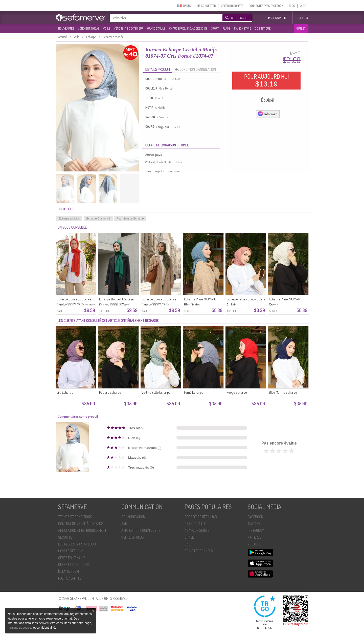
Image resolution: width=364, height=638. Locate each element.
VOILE (107, 28)
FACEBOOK (255, 517)
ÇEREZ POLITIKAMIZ (72, 558)
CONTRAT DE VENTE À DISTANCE (81, 524)
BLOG (292, 6)
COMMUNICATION (133, 517)
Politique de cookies (20, 628)
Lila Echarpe (65, 392)
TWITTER (254, 524)
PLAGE (226, 28)
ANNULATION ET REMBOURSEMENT (82, 530)
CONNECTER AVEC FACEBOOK (266, 6)
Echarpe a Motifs (69, 218)
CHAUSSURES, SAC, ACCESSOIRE (188, 28)
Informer (267, 114)
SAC (188, 544)
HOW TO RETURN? (70, 551)
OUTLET (301, 28)
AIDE (303, 6)
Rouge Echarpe (237, 392)
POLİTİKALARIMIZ (70, 578)
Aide (124, 524)
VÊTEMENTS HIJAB (89, 28)
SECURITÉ (65, 537)
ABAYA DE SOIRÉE (197, 530)
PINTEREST (255, 537)
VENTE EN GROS (133, 537)
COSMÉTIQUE (263, 28)
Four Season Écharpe (130, 218)
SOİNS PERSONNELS (199, 551)
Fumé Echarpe (194, 392)
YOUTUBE (254, 544)
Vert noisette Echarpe (156, 392)
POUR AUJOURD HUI (267, 80)
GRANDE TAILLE (156, 28)
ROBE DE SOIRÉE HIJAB (201, 517)
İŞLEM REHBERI (69, 571)
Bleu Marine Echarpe (283, 392)
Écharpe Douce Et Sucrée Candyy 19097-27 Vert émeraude (116, 305)
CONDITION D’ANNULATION (197, 70)
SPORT (215, 28)
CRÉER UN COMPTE (232, 6)
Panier (303, 18)
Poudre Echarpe (110, 392)
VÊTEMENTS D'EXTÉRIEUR (129, 28)
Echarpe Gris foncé (98, 218)
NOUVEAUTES (66, 28)
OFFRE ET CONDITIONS (74, 565)
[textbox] (165, 18)
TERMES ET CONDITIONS (75, 517)
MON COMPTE (278, 18)
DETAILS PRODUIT (158, 69)
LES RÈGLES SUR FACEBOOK (78, 544)
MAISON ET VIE (243, 28)
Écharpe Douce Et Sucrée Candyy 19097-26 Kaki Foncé (159, 305)
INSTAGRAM (256, 530)
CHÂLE (189, 537)
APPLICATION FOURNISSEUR (141, 530)
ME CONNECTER (206, 6)
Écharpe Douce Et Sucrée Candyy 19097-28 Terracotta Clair (76, 305)
